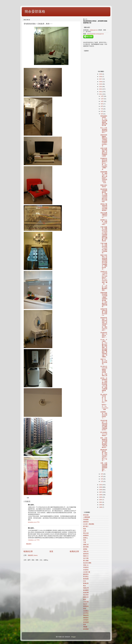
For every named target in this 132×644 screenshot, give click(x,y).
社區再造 (86, 613)
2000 (101, 505)
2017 (101, 79)
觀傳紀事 (86, 583)
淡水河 (85, 604)
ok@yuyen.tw (94, 30)
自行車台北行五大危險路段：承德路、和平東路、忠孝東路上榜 (104, 371)
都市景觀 (86, 547)
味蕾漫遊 (86, 606)
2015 (101, 84)
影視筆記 (86, 577)
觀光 (85, 586)
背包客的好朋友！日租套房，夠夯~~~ (104, 335)
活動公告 (86, 551)
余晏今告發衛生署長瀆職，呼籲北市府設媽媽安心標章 (104, 152)
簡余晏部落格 (35, 11)
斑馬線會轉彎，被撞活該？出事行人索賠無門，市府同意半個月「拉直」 (104, 177)
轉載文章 (86, 597)
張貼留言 (29, 544)
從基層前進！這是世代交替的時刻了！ (104, 415)
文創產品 (86, 611)
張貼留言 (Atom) (33, 555)
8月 (102, 106)
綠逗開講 (86, 629)
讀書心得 (86, 545)
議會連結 (86, 618)
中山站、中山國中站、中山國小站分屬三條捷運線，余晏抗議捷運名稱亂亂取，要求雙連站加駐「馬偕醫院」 (104, 348)
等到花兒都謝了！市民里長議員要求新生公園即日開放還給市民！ (104, 425)
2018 (101, 77)
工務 (85, 542)
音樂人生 (86, 565)
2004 (101, 500)
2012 (101, 92)
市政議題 (86, 519)
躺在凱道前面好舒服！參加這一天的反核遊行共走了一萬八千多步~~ (104, 455)
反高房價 (86, 622)
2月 (102, 479)
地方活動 (86, 558)
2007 (101, 492)
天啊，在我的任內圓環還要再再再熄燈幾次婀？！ (104, 467)
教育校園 (86, 579)
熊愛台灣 (86, 588)
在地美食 (86, 570)
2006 (101, 495)
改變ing (85, 538)
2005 (101, 497)
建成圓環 (86, 590)
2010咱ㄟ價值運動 (89, 524)
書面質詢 (86, 574)
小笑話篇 (86, 602)
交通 (85, 531)
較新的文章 (28, 551)
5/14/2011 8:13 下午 (34, 522)
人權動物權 (87, 517)
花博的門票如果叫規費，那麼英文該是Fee (104, 312)
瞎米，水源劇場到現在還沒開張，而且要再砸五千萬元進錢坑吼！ (104, 443)
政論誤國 (86, 593)
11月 (102, 99)
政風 (85, 599)
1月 (102, 481)
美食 (85, 624)
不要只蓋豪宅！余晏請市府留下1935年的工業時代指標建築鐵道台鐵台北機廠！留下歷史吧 (104, 234)
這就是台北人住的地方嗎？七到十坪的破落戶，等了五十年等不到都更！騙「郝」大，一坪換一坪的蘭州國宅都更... (104, 281)
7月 (102, 109)
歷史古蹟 (86, 533)
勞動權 (85, 627)
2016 (101, 82)
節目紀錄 (86, 515)
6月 (102, 111)
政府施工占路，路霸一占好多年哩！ (104, 222)
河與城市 (86, 620)
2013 (101, 89)
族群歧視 (86, 554)
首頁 (51, 551)
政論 (85, 529)
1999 (101, 507)
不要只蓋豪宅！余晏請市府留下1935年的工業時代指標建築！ (104, 248)
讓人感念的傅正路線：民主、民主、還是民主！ (104, 398)
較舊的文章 (74, 551)
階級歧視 (86, 615)
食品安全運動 (87, 563)
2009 (101, 487)
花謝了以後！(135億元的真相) (104, 362)
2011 (101, 94)
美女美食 (86, 595)
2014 (101, 87)
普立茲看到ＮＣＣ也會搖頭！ (104, 434)
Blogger (73, 637)
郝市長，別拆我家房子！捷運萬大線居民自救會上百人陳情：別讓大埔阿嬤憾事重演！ (104, 385)
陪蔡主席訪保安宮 (104, 186)
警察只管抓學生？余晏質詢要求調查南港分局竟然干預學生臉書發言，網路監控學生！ (104, 262)
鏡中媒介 (86, 526)
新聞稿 (85, 549)
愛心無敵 (86, 561)
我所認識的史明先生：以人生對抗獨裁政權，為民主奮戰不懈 (104, 121)
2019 (101, 74)
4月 (102, 474)
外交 (85, 581)
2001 (101, 502)
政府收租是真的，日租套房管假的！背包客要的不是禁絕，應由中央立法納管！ (104, 324)
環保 (85, 540)
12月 (102, 96)
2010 (101, 485)
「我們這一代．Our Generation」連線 (104, 407)
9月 (102, 104)
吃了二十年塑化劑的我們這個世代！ (104, 130)
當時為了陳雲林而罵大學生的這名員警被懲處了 (104, 207)
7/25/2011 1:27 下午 (34, 540)
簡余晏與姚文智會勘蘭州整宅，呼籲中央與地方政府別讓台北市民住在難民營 (104, 195)
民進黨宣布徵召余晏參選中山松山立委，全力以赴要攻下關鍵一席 (104, 164)
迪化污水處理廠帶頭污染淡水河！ (104, 215)
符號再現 (86, 567)
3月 (102, 476)
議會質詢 (86, 522)
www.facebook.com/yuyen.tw (95, 34)
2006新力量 (87, 572)
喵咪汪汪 (86, 556)
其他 (85, 609)
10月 (102, 101)
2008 (101, 490)
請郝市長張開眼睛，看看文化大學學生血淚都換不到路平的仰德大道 (104, 140)
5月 (102, 114)
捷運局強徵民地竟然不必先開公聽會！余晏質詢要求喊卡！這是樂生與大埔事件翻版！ (104, 300)
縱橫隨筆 (86, 536)
